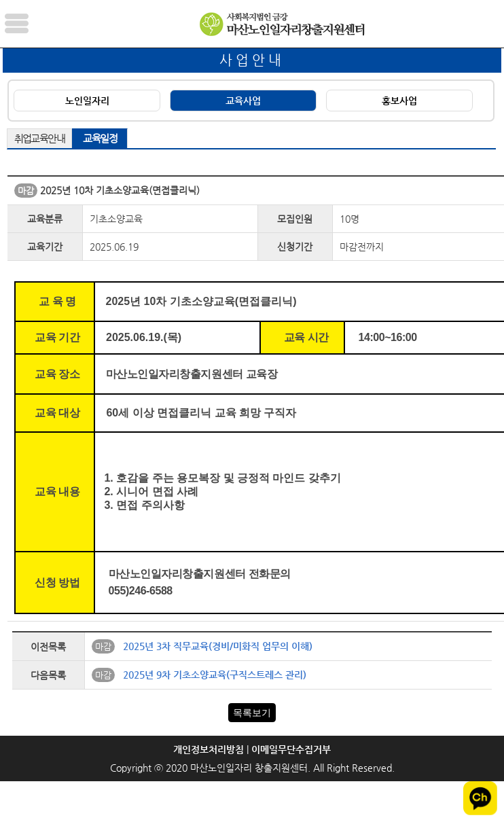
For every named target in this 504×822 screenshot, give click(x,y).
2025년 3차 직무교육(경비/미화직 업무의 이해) (218, 646)
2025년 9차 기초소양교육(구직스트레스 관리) (215, 675)
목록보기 (252, 713)
